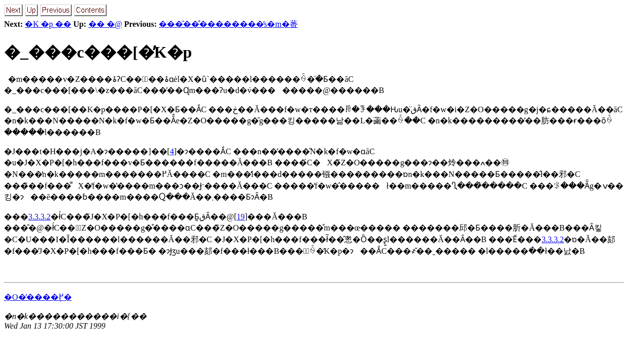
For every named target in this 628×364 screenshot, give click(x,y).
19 (241, 217)
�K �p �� (48, 24)
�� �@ (105, 24)
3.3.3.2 (39, 217)
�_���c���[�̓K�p (98, 52)
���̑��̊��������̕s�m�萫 (228, 24)
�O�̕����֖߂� (38, 297)
